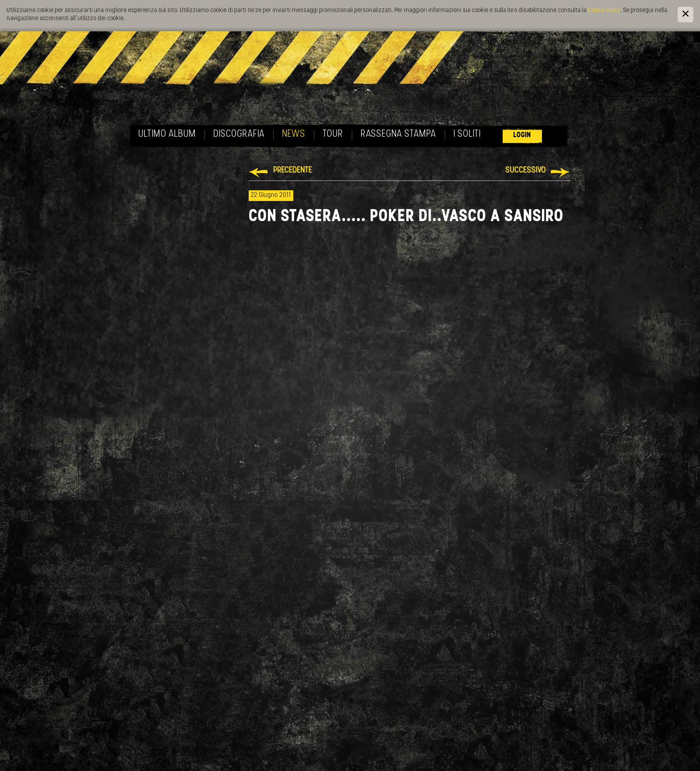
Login (522, 135)
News (294, 134)
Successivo (526, 170)
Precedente (293, 170)
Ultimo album (167, 134)
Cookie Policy (604, 10)
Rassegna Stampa (398, 134)
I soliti (467, 134)
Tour (333, 134)
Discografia (239, 134)
